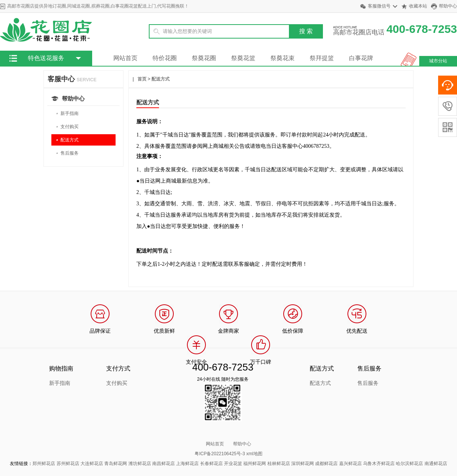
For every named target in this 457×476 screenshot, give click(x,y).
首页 (142, 79)
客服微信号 (379, 6)
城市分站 (438, 61)
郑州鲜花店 (44, 464)
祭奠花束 (283, 58)
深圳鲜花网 (303, 464)
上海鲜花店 (187, 464)
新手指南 (67, 114)
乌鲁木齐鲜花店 (379, 464)
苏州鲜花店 (68, 464)
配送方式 (67, 140)
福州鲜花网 (255, 464)
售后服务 (67, 153)
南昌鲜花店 (164, 464)
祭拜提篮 (322, 58)
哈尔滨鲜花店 (409, 464)
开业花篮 (233, 464)
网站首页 (125, 58)
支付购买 (67, 127)
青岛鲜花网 (116, 464)
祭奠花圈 (204, 58)
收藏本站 (418, 6)
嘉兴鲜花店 (350, 464)
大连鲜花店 (92, 464)
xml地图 (254, 454)
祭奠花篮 (243, 58)
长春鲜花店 (212, 464)
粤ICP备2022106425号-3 (220, 454)
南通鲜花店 (436, 464)
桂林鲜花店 (279, 464)
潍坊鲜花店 (140, 464)
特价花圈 (165, 58)
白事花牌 (361, 58)
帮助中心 (448, 6)
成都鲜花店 (326, 464)
